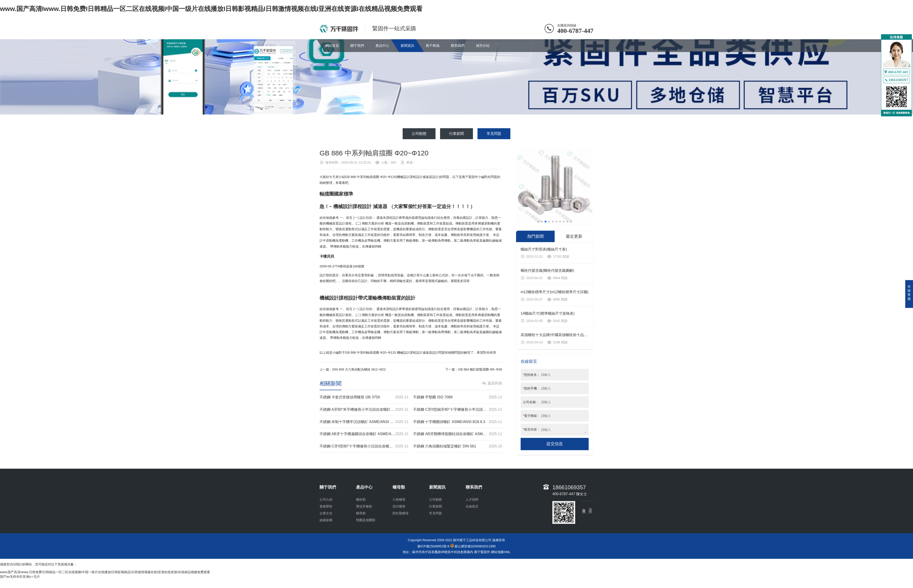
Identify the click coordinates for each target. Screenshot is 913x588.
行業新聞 (456, 134)
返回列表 (495, 383)
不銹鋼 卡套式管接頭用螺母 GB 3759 (364, 397)
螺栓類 (361, 521)
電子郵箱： (531, 416)
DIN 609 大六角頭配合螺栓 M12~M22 (359, 369)
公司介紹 (326, 521)
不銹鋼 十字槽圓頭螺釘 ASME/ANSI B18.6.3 (458, 422)
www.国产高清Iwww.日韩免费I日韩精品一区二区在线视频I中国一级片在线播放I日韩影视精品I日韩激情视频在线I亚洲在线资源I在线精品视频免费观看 (211, 9)
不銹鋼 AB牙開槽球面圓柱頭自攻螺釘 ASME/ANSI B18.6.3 (458, 434)
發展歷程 (326, 528)
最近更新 (574, 236)
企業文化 (326, 535)
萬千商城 (433, 46)
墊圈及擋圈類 (366, 541)
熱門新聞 (535, 236)
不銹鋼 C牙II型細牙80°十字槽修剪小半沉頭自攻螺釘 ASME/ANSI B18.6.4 (458, 410)
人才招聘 (472, 521)
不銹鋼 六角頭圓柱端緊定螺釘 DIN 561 (458, 446)
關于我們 (357, 46)
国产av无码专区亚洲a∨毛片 (20, 577)
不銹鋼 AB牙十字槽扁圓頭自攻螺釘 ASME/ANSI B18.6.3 (364, 434)
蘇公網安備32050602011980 (475, 546)
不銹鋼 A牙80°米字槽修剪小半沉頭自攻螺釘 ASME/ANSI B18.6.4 (364, 410)
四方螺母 (399, 528)
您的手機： (531, 388)
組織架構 (326, 541)
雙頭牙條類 (364, 528)
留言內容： (531, 429)
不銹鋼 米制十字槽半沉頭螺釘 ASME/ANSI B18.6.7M (364, 422)
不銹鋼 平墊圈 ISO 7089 (458, 397)
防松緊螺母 (401, 535)
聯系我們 (458, 46)
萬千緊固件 (482, 552)
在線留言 (472, 528)
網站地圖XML (501, 552)
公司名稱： (531, 402)
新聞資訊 (407, 46)
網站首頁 (332, 46)
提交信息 (555, 444)
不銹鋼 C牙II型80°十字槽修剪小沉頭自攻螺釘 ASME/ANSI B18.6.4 (364, 446)
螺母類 (361, 535)
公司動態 (419, 134)
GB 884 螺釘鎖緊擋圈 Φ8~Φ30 (480, 369)
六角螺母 (399, 521)
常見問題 (494, 134)
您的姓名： (531, 375)
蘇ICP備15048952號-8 (433, 546)
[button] (538, 222)
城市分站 (483, 46)
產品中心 (382, 46)
